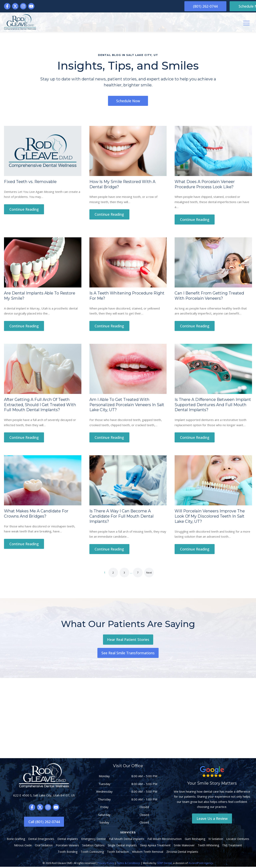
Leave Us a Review (212, 820)
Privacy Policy (106, 864)
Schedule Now (232, 6)
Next (149, 574)
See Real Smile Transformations (128, 654)
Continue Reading (24, 210)
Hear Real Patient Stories (128, 641)
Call (44, 823)
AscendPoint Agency (201, 864)
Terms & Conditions (128, 864)
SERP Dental (164, 864)
